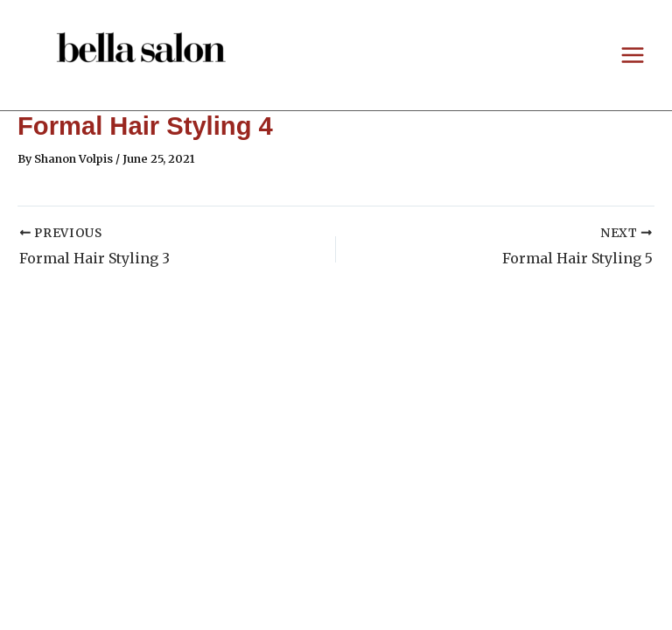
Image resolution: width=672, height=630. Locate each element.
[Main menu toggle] (633, 55)
